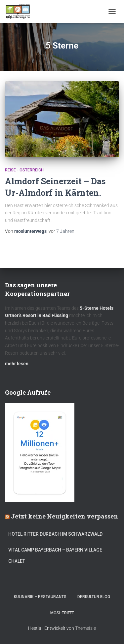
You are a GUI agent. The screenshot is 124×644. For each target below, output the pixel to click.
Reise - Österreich (24, 170)
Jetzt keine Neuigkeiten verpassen (64, 516)
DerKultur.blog (94, 597)
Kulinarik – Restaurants (40, 597)
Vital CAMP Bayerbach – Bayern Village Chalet (55, 555)
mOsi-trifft (62, 613)
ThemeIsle (85, 628)
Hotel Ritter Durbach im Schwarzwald (56, 534)
